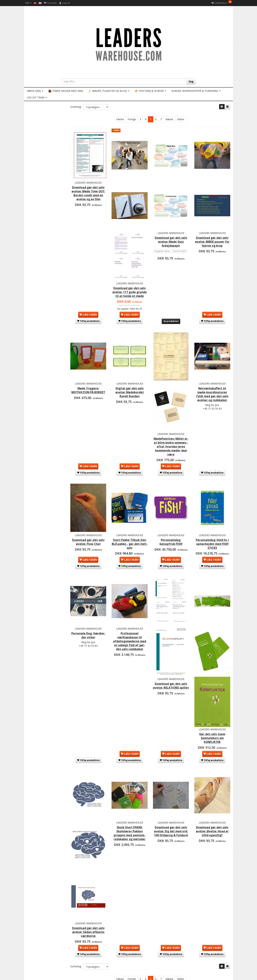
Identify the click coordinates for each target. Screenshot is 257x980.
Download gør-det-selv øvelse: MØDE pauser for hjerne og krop (212, 229)
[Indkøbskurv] (222, 3)
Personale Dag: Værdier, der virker (88, 595)
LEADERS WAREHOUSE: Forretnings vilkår (51, 938)
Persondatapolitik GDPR (42, 949)
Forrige (132, 119)
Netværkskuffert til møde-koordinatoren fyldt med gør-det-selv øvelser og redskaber (212, 371)
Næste (169, 119)
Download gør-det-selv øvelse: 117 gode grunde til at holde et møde (130, 271)
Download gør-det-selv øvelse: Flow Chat (88, 509)
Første (120, 119)
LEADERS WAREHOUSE (88, 176)
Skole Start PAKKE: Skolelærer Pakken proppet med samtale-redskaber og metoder (130, 773)
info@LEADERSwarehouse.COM (131, 972)
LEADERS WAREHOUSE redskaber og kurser (53, 931)
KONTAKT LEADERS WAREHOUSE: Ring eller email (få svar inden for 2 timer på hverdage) (57, 926)
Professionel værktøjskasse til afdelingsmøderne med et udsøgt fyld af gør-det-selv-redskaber (130, 603)
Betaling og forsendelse (42, 935)
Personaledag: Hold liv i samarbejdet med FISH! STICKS (212, 509)
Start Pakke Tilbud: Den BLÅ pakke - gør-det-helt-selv (130, 509)
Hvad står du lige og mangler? (45, 942)
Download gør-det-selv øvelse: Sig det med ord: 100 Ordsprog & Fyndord (171, 771)
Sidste (181, 119)
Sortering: (76, 107)
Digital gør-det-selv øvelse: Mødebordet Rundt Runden (130, 367)
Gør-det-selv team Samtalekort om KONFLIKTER (212, 682)
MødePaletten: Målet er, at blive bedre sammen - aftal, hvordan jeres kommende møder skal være (171, 416)
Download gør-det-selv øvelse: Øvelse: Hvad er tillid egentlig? (212, 771)
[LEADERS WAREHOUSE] (128, 44)
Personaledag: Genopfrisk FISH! (171, 507)
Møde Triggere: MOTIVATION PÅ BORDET (88, 367)
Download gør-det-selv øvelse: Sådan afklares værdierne (88, 854)
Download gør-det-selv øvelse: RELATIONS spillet (171, 639)
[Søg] (191, 81)
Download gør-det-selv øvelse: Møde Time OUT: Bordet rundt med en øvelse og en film (88, 189)
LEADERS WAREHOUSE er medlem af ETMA (52, 945)
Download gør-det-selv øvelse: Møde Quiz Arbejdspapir (171, 227)
